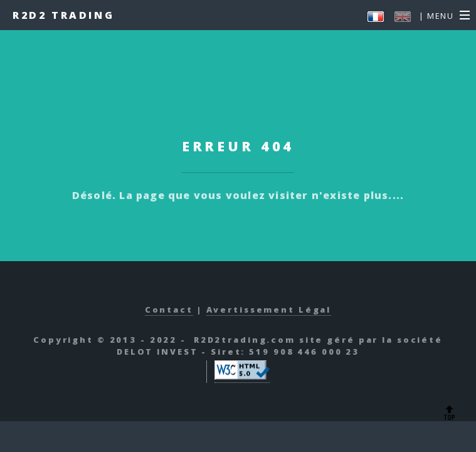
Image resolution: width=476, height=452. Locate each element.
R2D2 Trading (63, 15)
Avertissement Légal (269, 309)
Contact (169, 309)
